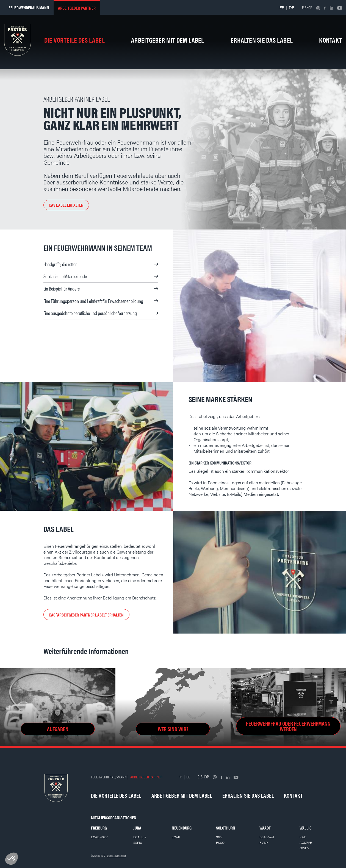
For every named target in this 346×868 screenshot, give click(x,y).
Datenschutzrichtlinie (117, 856)
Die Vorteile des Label (74, 40)
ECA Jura (140, 837)
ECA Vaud (267, 837)
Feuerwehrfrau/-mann (29, 8)
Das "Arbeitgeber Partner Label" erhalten (87, 615)
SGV (219, 837)
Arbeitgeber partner (77, 8)
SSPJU (138, 842)
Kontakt (330, 40)
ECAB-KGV (99, 837)
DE (292, 7)
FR (282, 7)
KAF (303, 837)
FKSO (220, 842)
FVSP (264, 842)
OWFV (305, 848)
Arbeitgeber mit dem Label (168, 40)
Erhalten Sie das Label (262, 40)
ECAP (176, 837)
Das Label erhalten (66, 205)
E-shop (307, 7)
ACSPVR (306, 842)
